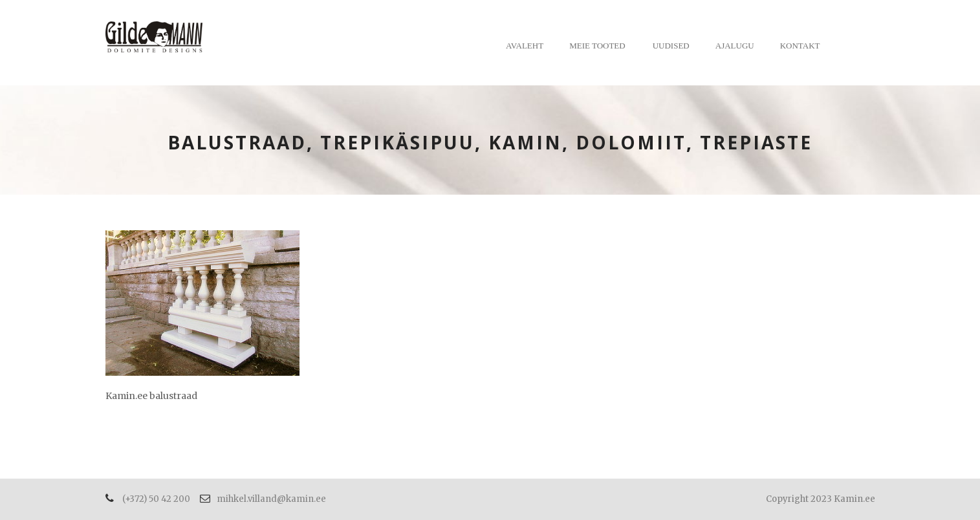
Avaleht (525, 46)
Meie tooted (597, 46)
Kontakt (800, 46)
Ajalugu (735, 46)
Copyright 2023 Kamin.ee (821, 499)
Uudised (671, 46)
